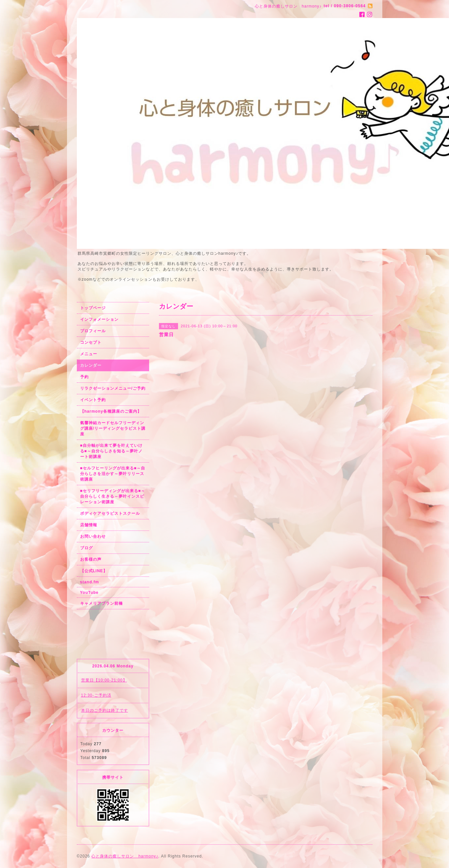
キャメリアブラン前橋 (101, 603)
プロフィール (93, 331)
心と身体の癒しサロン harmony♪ (125, 856)
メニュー (89, 354)
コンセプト (91, 342)
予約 (84, 377)
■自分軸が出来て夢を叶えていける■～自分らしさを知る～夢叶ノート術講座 (111, 451)
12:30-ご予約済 (96, 695)
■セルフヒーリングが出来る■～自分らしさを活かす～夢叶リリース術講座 (113, 474)
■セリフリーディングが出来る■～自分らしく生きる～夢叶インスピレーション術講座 (113, 496)
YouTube (90, 593)
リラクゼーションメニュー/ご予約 (113, 388)
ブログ (87, 548)
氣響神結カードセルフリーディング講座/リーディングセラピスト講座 (113, 428)
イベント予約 (93, 400)
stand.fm (90, 582)
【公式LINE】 (94, 571)
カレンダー (91, 365)
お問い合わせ (93, 536)
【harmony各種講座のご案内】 (111, 411)
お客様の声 (91, 559)
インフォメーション (99, 319)
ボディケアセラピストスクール (110, 513)
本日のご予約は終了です (105, 710)
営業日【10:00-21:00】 (104, 680)
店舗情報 (89, 525)
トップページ (93, 308)
